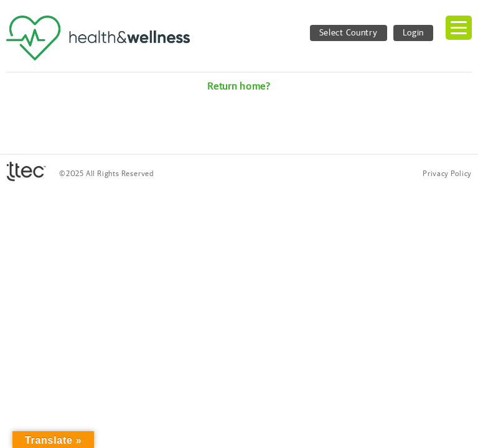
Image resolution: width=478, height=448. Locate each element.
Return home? (239, 86)
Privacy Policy (447, 174)
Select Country (349, 33)
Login (414, 33)
